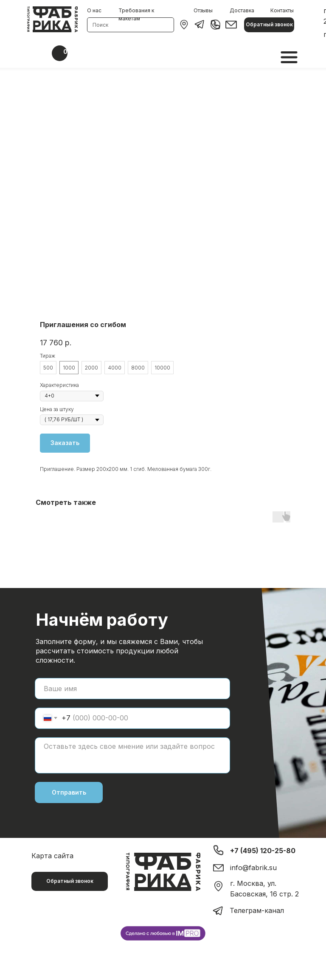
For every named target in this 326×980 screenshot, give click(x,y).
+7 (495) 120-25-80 (263, 851)
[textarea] (132, 755)
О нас (94, 10)
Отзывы (203, 10)
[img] (184, 25)
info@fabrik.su (253, 868)
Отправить (69, 792)
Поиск (100, 25)
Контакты (282, 10)
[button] (269, 25)
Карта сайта (52, 856)
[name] (132, 689)
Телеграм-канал (257, 910)
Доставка (242, 10)
